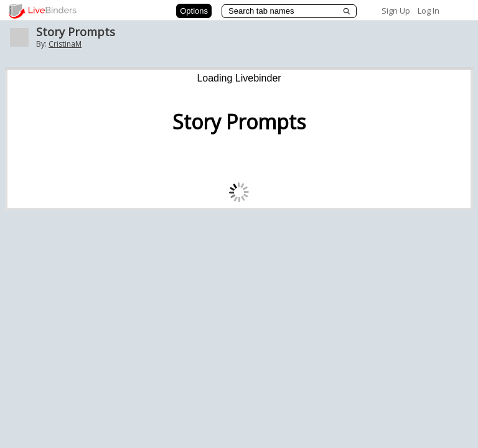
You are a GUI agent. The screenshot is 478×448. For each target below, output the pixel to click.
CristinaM (65, 44)
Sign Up (396, 11)
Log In (429, 11)
